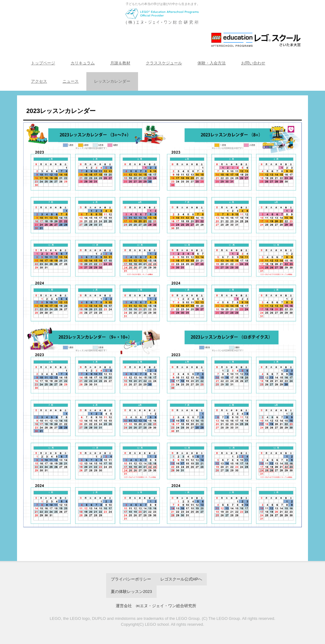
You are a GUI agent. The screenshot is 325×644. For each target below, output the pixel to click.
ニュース (71, 81)
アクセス (39, 81)
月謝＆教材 (120, 63)
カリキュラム (83, 63)
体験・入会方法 (212, 63)
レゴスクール (162, 27)
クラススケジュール (164, 63)
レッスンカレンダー (112, 81)
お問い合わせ (253, 63)
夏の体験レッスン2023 (131, 592)
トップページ (43, 63)
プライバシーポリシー (131, 579)
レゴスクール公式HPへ (181, 579)
